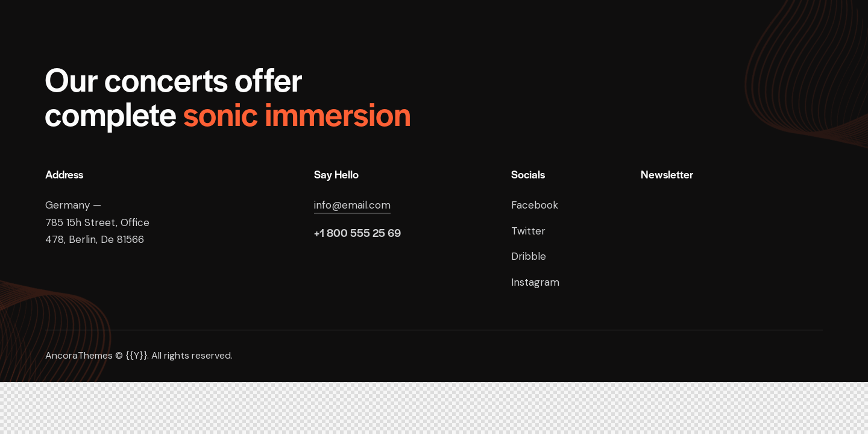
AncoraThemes (79, 355)
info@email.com (352, 205)
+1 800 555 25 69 (357, 232)
